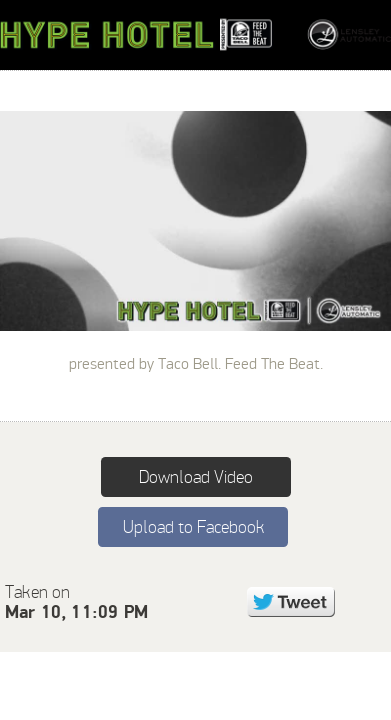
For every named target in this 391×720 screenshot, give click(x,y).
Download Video (196, 477)
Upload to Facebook (193, 527)
